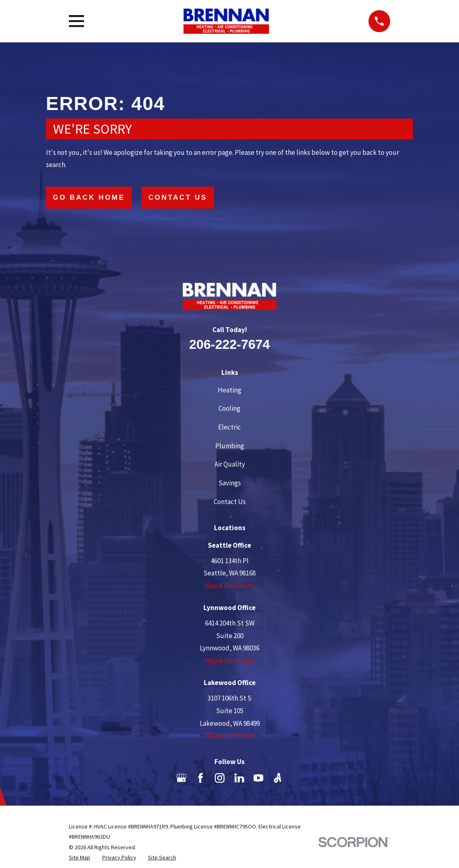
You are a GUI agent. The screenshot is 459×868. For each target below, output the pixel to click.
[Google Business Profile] (181, 778)
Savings (230, 483)
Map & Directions (229, 586)
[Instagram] (220, 778)
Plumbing (230, 446)
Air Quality (230, 464)
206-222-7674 (229, 344)
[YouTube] (258, 778)
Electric (229, 427)
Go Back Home (89, 197)
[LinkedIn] (239, 778)
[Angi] (278, 778)
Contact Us (178, 197)
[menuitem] (79, 858)
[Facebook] (201, 778)
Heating (229, 390)
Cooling (229, 408)
